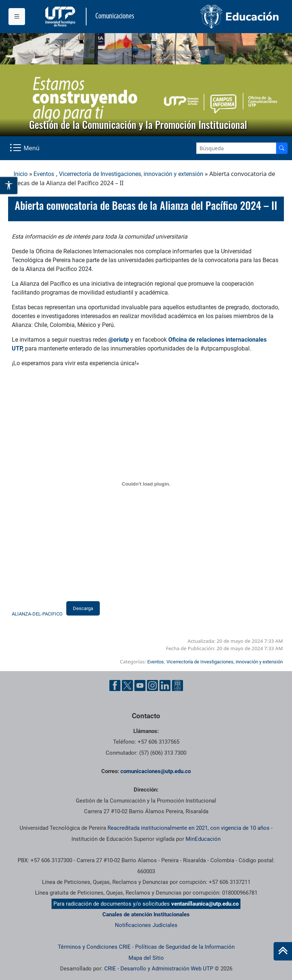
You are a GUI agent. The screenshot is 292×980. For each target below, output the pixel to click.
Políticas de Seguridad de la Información (185, 947)
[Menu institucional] (17, 17)
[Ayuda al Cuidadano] (177, 685)
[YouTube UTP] (140, 685)
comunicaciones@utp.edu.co (156, 771)
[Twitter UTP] (127, 685)
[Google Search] (236, 148)
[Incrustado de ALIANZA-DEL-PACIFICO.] (146, 484)
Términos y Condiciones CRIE (94, 947)
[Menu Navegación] (25, 148)
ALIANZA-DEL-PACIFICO (37, 614)
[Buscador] (282, 148)
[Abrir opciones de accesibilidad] (9, 186)
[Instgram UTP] (152, 685)
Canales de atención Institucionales (146, 914)
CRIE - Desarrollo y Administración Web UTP (159, 969)
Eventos (44, 174)
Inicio (21, 174)
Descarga (83, 608)
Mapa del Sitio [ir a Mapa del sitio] (146, 958)
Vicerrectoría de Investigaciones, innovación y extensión (131, 174)
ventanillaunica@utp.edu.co (205, 904)
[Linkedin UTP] (165, 685)
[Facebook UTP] (115, 685)
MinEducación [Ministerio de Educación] (203, 839)
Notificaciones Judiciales (146, 925)
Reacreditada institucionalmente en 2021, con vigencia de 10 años (189, 828)
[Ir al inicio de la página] (283, 951)
